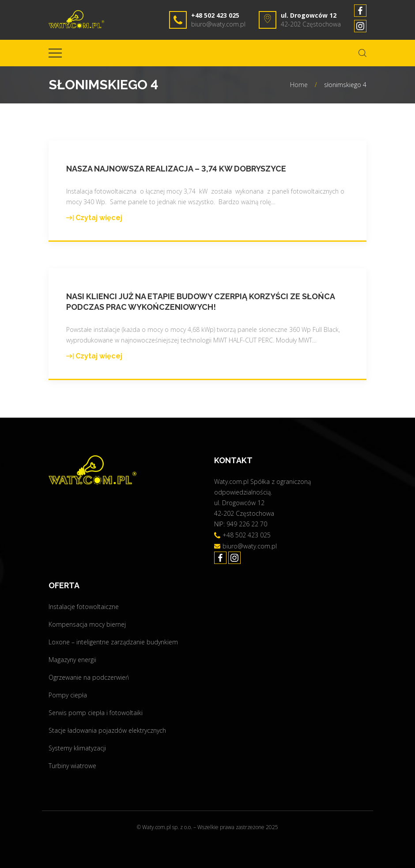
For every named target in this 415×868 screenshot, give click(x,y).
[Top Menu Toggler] (55, 53)
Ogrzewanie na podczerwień (89, 677)
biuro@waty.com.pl (218, 24)
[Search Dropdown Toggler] (362, 53)
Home (299, 85)
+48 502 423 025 (215, 15)
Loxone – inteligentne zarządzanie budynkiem (113, 642)
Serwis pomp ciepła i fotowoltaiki (96, 713)
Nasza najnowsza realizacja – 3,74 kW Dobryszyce (176, 169)
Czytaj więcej (94, 218)
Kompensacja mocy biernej (87, 624)
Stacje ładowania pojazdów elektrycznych (107, 730)
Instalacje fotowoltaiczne (84, 607)
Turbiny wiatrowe (72, 766)
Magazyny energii (72, 660)
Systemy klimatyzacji (77, 748)
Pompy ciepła (68, 695)
